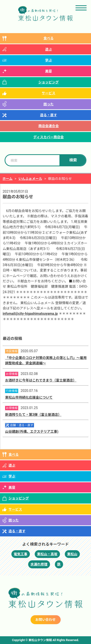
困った (49, 104)
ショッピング (49, 82)
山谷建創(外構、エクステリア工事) (32, 432)
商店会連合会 (49, 126)
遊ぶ (49, 49)
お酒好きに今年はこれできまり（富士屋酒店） (41, 380)
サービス (49, 93)
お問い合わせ (46, 620)
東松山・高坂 (47, 554)
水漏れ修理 (39, 564)
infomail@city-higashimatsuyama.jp (30, 314)
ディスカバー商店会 (48, 137)
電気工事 (21, 554)
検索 (73, 160)
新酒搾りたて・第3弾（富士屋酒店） (33, 415)
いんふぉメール (30, 179)
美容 (49, 71)
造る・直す (49, 115)
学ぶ (49, 60)
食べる (49, 38)
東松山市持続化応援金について (29, 397)
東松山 (72, 554)
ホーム (8, 179)
